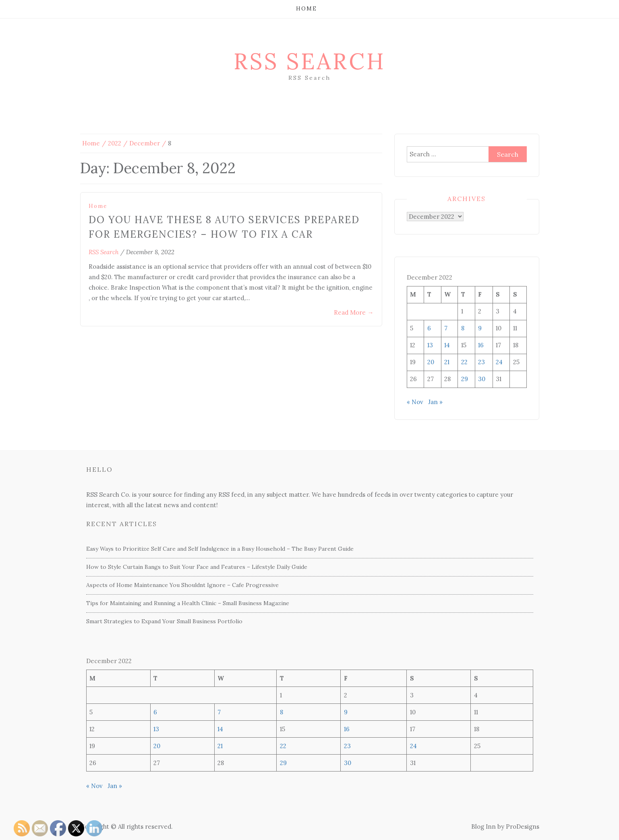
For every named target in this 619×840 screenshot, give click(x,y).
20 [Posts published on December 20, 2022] (431, 362)
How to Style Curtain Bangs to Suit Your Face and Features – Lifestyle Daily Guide (197, 567)
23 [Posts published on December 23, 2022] (481, 362)
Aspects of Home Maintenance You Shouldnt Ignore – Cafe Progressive (182, 585)
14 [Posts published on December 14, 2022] (447, 345)
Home (306, 9)
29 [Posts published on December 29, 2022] (465, 379)
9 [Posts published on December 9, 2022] (480, 328)
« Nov (415, 402)
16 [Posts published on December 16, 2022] (481, 345)
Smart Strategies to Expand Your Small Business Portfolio (164, 621)
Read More (354, 312)
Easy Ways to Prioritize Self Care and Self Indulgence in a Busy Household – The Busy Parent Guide (220, 549)
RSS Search (310, 61)
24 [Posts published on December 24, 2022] (499, 362)
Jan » (435, 402)
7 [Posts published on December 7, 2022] (446, 328)
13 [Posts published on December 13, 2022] (430, 345)
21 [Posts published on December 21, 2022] (447, 362)
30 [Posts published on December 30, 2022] (482, 379)
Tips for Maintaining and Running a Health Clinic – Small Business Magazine (188, 603)
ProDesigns (523, 827)
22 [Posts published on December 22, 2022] (464, 362)
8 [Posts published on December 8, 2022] (463, 328)
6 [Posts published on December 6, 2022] (429, 328)
